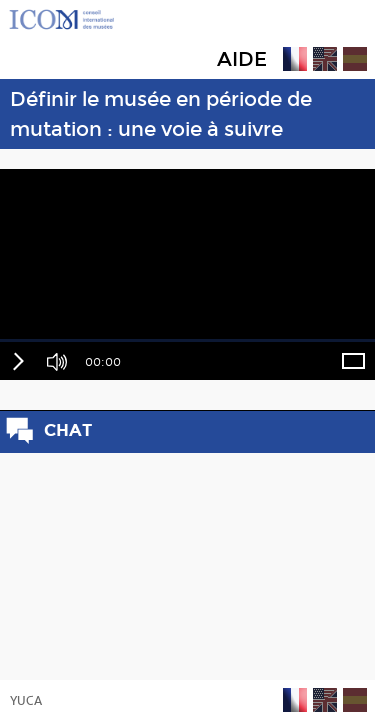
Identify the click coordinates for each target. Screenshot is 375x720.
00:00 (103, 362)
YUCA (26, 701)
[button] (17, 361)
